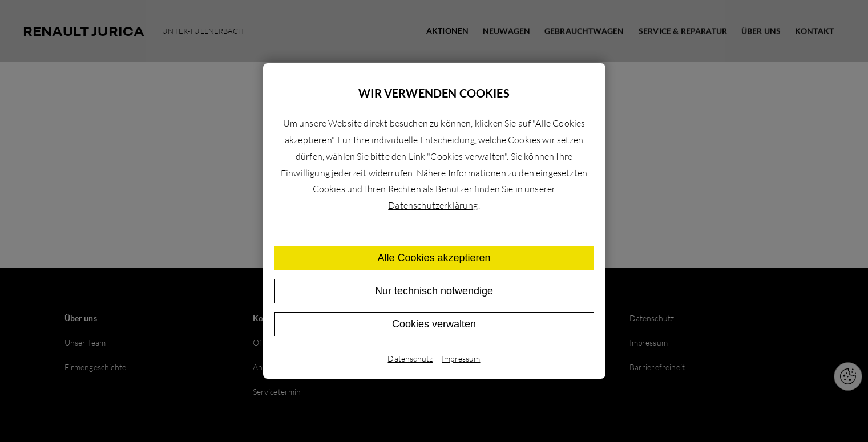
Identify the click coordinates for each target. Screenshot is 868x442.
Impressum (461, 358)
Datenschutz (410, 358)
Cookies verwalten (434, 324)
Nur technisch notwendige (434, 291)
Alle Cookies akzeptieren (434, 258)
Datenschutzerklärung (433, 205)
